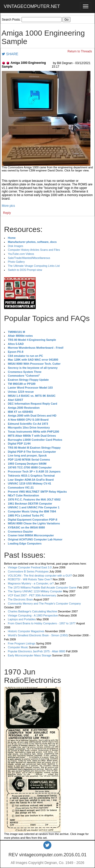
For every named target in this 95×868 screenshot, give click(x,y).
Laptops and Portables (22, 619)
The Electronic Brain (20, 599)
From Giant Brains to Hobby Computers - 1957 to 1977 (42, 623)
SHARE (10, 54)
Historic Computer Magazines (26, 631)
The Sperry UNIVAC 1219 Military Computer (35, 591)
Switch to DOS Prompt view (25, 270)
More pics (8, 206)
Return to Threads (80, 51)
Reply (7, 213)
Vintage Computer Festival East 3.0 (30, 567)
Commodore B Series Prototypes (28, 571)
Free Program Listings (22, 643)
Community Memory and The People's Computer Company (44, 604)
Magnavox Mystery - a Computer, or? (31, 583)
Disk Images (16, 246)
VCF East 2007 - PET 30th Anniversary (32, 595)
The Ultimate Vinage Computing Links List (34, 266)
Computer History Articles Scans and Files (34, 250)
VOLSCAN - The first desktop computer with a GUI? (40, 576)
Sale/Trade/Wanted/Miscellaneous (29, 258)
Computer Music (18, 647)
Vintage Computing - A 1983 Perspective (33, 615)
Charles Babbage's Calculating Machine (33, 611)
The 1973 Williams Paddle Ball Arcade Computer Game (42, 587)
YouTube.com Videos (21, 254)
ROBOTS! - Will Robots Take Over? (30, 579)
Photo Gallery (16, 262)
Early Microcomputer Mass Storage (30, 655)
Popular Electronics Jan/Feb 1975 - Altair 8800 (37, 651)
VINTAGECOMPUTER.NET (32, 6)
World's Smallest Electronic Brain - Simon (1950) (38, 635)
